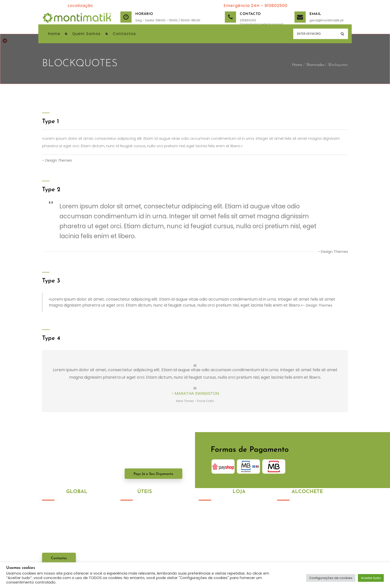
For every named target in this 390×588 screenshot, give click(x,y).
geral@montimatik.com (309, 557)
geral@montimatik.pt (316, 20)
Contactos (59, 558)
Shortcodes (315, 65)
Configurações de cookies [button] (331, 578)
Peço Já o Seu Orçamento (153, 474)
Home (297, 65)
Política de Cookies (137, 519)
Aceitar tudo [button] (371, 578)
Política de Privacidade (141, 510)
